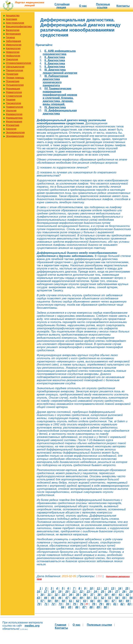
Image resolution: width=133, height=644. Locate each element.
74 (67, 604)
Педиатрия (12, 74)
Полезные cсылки (103, 6)
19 (60, 592)
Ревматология (14, 92)
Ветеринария (13, 34)
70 (39, 604)
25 (102, 592)
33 (63, 595)
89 (98, 607)
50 (88, 598)
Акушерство (13, 15)
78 (94, 604)
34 (70, 595)
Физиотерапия (14, 121)
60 (63, 601)
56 (131, 598)
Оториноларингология (18, 63)
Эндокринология (15, 132)
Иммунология (14, 45)
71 (46, 604)
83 (129, 604)
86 (77, 607)
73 (60, 604)
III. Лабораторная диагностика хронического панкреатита (55, 81)
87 (84, 607)
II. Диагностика (55, 57)
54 (117, 598)
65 (99, 601)
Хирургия (11, 129)
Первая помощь (15, 78)
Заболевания (13, 41)
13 (113, 588)
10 (91, 588)
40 (113, 595)
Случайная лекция (62, 6)
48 (74, 598)
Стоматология (14, 96)
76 (82, 604)
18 (53, 592)
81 (115, 604)
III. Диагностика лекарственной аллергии (60, 71)
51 (95, 598)
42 (127, 595)
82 (122, 604)
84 (63, 607)
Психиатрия (13, 81)
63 (85, 601)
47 (67, 598)
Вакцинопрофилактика (19, 26)
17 (45, 592)
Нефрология (13, 56)
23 (88, 592)
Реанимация (13, 89)
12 (105, 588)
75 (74, 604)
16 (39, 592)
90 (105, 607)
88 (91, 607)
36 (85, 595)
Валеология (13, 30)
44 (45, 598)
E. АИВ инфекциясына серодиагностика (59, 52)
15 (127, 588)
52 (102, 598)
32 (56, 595)
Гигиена (10, 37)
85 (70, 607)
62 (78, 601)
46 (60, 598)
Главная (61, 625)
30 (42, 595)
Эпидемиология (15, 136)
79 (101, 604)
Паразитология (14, 70)
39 (106, 595)
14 (120, 588)
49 (81, 598)
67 (113, 601)
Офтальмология (15, 67)
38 (99, 595)
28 (124, 592)
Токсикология (14, 103)
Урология (11, 111)
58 (49, 601)
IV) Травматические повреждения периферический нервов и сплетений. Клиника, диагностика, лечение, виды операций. (60, 96)
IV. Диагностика (55, 107)
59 (56, 601)
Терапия (11, 100)
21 (74, 592)
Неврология (13, 52)
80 (108, 604)
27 (117, 592)
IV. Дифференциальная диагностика (60, 112)
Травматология (14, 107)
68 (120, 601)
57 (42, 601)
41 (120, 595)
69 (127, 601)
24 (95, 592)
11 (98, 588)
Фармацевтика (14, 118)
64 (92, 601)
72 (53, 604)
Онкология (12, 59)
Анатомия (12, 19)
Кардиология (13, 48)
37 (92, 595)
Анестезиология (15, 23)
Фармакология (14, 114)
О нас (83, 6)
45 (53, 598)
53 (110, 598)
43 (39, 598)
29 (131, 592)
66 (106, 601)
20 (67, 592)
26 (110, 592)
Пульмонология (15, 85)
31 (49, 595)
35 (78, 595)
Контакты (123, 6)
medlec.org (32, 626)
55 (124, 598)
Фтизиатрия (13, 125)
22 (81, 592)
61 (70, 601)
